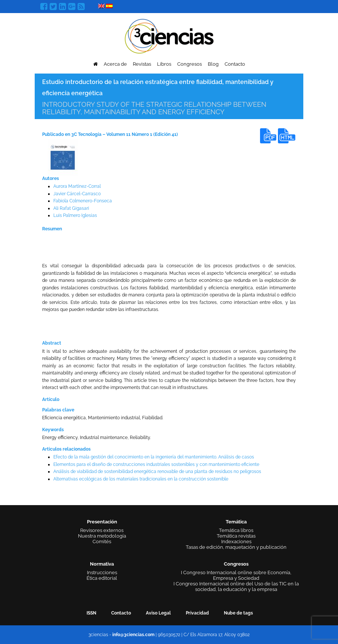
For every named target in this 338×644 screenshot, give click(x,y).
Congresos (190, 64)
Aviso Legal (158, 613)
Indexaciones (236, 542)
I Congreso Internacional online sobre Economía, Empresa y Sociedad (236, 575)
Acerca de (115, 64)
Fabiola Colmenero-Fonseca (83, 201)
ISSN (91, 613)
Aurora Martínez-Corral (77, 186)
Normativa (102, 564)
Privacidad (197, 613)
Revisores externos (102, 530)
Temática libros (236, 530)
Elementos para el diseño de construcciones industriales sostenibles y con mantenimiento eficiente (156, 464)
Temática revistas (236, 536)
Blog (213, 64)
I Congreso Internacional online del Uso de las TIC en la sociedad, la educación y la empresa (236, 587)
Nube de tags (238, 613)
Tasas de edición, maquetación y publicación (236, 547)
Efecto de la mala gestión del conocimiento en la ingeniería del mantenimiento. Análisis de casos (154, 457)
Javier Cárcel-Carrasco (77, 194)
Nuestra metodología (102, 536)
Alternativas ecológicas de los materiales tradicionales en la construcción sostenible (141, 479)
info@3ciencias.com (133, 635)
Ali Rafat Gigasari (71, 208)
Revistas (142, 64)
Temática (236, 522)
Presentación (102, 522)
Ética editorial (102, 578)
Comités (102, 542)
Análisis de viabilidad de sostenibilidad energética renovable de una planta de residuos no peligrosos (157, 472)
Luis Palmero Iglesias (75, 215)
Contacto (235, 64)
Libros (164, 64)
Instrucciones (102, 573)
